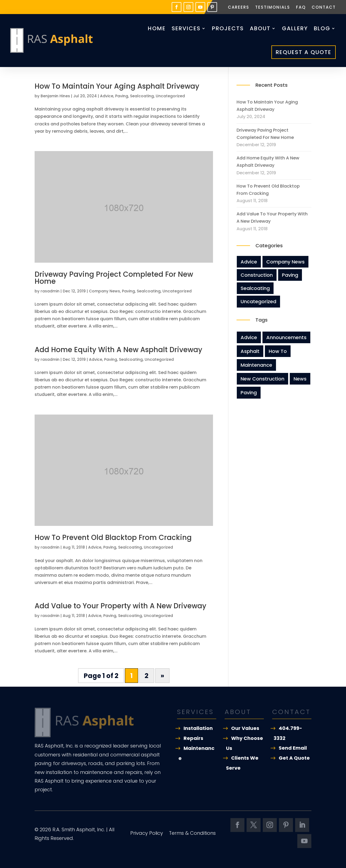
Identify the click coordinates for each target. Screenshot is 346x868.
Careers (239, 8)
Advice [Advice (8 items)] (249, 337)
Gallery (295, 28)
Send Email (293, 748)
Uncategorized (170, 96)
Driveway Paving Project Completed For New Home (114, 278)
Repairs (193, 738)
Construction (257, 275)
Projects (228, 28)
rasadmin (50, 291)
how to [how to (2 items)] (278, 351)
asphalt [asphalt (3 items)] (250, 351)
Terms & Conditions (192, 834)
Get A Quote (294, 758)
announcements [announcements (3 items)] (286, 337)
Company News (104, 291)
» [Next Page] (162, 675)
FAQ (301, 8)
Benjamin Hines (55, 96)
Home (157, 28)
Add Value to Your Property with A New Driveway (120, 606)
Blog (322, 28)
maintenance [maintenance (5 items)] (256, 365)
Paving (122, 96)
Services (186, 28)
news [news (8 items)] (300, 379)
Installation (198, 728)
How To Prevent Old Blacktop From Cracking (113, 538)
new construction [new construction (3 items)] (262, 379)
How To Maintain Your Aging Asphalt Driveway (117, 86)
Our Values (245, 728)
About (260, 28)
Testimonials (273, 8)
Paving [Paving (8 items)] (249, 393)
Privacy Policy (147, 834)
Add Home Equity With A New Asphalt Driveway (118, 350)
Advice (107, 96)
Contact (324, 8)
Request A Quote (304, 52)
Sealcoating (142, 96)
